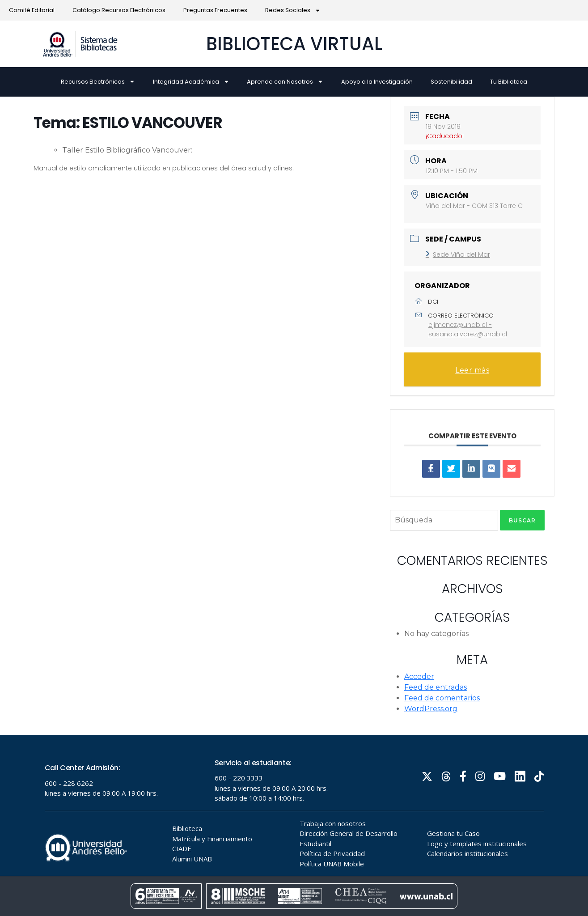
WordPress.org (431, 709)
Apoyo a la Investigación (377, 82)
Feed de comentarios (442, 698)
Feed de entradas (436, 687)
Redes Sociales (293, 11)
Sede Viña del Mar (458, 254)
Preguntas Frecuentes (215, 10)
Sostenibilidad (451, 82)
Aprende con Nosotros (285, 82)
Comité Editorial (32, 10)
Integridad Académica (191, 82)
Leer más (472, 370)
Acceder (419, 676)
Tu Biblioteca (509, 82)
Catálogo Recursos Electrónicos (119, 10)
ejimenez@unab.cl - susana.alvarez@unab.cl (468, 329)
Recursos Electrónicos (98, 82)
